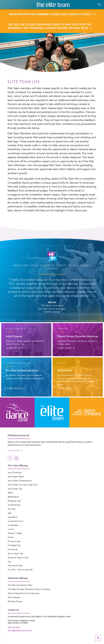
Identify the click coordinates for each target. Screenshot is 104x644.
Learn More (14, 348)
